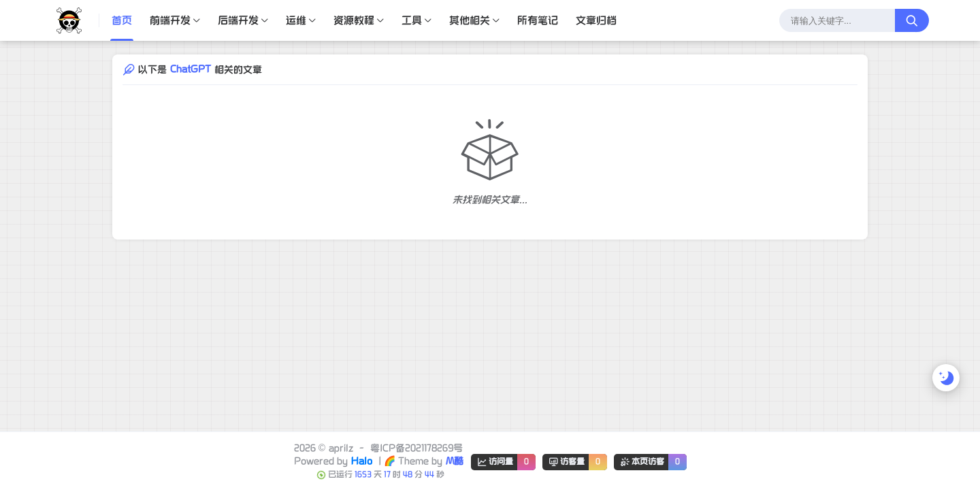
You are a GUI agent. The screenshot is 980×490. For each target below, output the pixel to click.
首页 (122, 20)
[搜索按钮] (912, 20)
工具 (412, 20)
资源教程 (354, 20)
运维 (296, 20)
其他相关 (470, 20)
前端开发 (170, 20)
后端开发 (238, 20)
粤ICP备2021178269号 (416, 448)
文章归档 (596, 20)
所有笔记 (538, 20)
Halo (362, 461)
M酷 (455, 461)
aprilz (341, 448)
